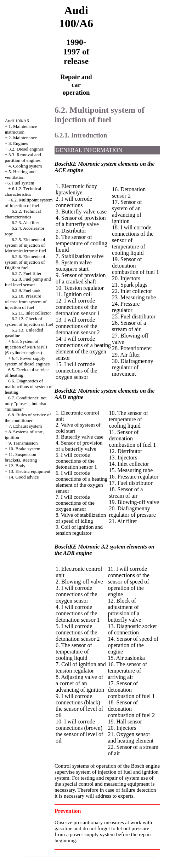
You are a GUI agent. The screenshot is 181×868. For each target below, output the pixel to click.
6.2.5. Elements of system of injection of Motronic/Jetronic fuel (25, 245)
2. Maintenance (23, 138)
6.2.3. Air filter (26, 222)
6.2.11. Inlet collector (31, 313)
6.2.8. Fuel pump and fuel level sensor (28, 282)
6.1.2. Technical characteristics (23, 191)
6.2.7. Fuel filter (27, 273)
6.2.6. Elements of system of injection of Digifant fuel (25, 262)
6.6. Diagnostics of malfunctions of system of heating (29, 386)
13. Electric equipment (29, 471)
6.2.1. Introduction (81, 135)
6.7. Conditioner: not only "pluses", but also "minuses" (26, 403)
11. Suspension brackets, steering (21, 457)
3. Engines (18, 143)
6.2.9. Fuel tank (26, 290)
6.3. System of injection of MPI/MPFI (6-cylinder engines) (26, 347)
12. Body (17, 466)
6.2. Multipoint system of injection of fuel (29, 203)
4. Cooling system (25, 166)
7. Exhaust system (25, 426)
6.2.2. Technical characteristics (23, 214)
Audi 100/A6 (17, 121)
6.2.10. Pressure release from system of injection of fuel (26, 302)
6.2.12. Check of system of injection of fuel (29, 321)
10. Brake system (24, 449)
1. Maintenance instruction (21, 129)
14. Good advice (24, 477)
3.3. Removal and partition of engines (23, 157)
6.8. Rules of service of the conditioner (28, 418)
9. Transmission (23, 443)
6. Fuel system (21, 183)
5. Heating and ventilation (20, 174)
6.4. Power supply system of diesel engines (27, 361)
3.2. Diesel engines (26, 149)
